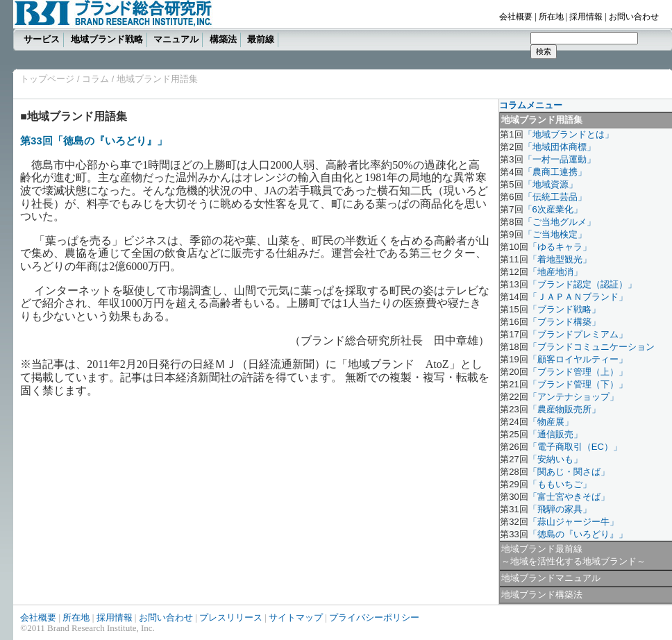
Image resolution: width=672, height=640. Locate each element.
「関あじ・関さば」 (569, 472)
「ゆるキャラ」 (560, 247)
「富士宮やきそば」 (569, 497)
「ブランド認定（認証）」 (582, 284)
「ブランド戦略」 (564, 309)
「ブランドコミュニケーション (591, 347)
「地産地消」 (555, 272)
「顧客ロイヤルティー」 (578, 359)
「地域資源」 (551, 184)
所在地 (551, 17)
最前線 (261, 39)
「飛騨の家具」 (560, 509)
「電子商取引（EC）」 (575, 447)
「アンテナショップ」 (573, 397)
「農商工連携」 (555, 172)
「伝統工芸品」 (555, 197)
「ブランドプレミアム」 (578, 334)
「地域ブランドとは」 (569, 134)
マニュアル (176, 39)
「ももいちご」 (560, 484)
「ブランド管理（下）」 (578, 384)
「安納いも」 (555, 459)
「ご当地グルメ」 (560, 222)
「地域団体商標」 (560, 147)
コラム (95, 79)
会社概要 (516, 17)
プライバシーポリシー (374, 617)
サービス (42, 39)
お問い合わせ (634, 17)
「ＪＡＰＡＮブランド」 (578, 297)
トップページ (47, 79)
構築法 (223, 39)
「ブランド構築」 (564, 322)
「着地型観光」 (560, 259)
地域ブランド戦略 (107, 39)
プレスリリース (231, 617)
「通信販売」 (555, 434)
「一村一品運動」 (560, 159)
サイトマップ (296, 617)
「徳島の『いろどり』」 (578, 534)
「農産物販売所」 (564, 409)
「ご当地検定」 (555, 234)
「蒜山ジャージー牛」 (573, 522)
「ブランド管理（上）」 (578, 372)
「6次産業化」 (553, 209)
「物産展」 (551, 422)
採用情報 (586, 17)
